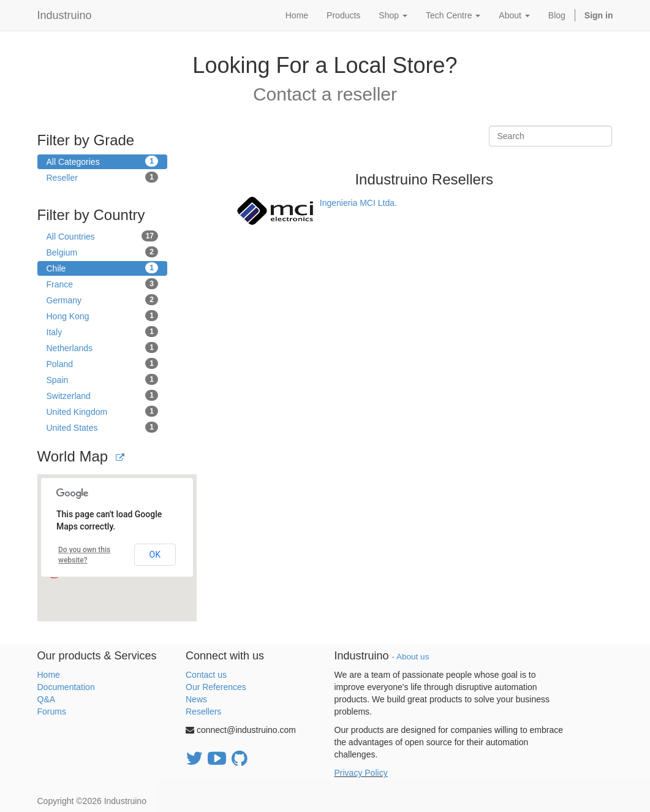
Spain (103, 379)
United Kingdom (103, 411)
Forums (52, 711)
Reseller (103, 177)
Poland (103, 363)
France (103, 284)
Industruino (65, 15)
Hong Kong (103, 316)
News (196, 699)
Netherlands (103, 347)
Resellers (203, 711)
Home (49, 675)
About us (413, 657)
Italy (103, 332)
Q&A (47, 699)
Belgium (103, 252)
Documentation (66, 687)
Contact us (206, 675)
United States (103, 427)
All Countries (103, 236)
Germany (103, 300)
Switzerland (103, 395)
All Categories (103, 161)
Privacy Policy (361, 773)
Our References (216, 687)
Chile (103, 268)
